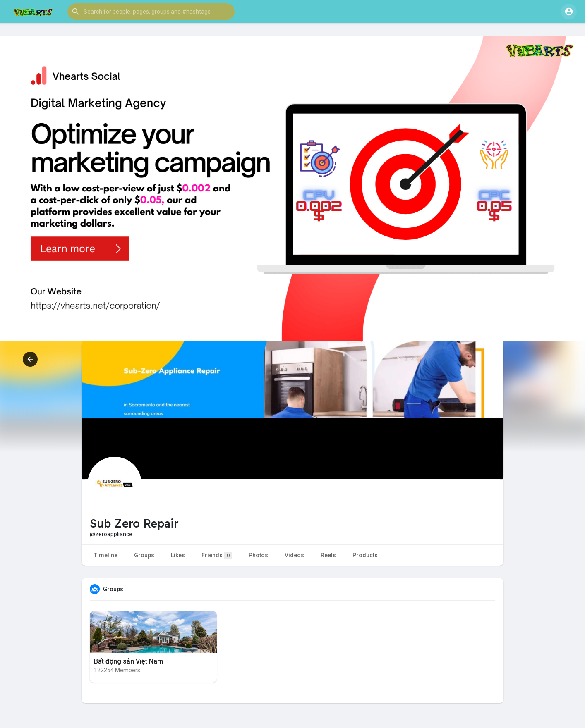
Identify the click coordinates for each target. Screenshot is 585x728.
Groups (144, 555)
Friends (217, 555)
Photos (258, 555)
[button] (151, 12)
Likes (178, 555)
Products (365, 555)
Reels (328, 555)
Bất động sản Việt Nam (128, 661)
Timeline (106, 555)
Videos (294, 555)
